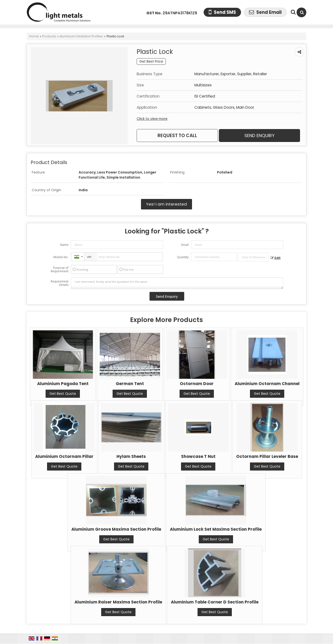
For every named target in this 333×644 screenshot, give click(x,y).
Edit (276, 258)
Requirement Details (60, 283)
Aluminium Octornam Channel (267, 384)
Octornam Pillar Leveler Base (267, 456)
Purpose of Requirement (60, 270)
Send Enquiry (259, 136)
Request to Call (177, 136)
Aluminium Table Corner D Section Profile (215, 602)
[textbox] (253, 257)
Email (185, 245)
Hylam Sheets (131, 456)
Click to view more (152, 119)
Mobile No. (61, 257)
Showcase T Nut (198, 456)
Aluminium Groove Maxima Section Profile (116, 529)
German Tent (130, 384)
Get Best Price (151, 61)
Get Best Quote (63, 394)
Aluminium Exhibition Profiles (81, 36)
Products (49, 36)
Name (64, 245)
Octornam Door (197, 384)
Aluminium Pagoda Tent (63, 384)
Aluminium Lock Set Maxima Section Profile (216, 529)
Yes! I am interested (166, 204)
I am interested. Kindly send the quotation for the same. (177, 283)
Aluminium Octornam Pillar (64, 456)
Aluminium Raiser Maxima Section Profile (118, 602)
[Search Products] (293, 12)
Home (34, 36)
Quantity (183, 257)
